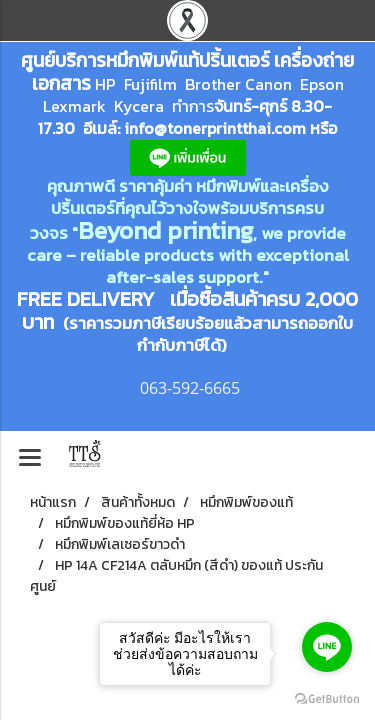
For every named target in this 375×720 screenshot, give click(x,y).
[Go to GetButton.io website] (327, 699)
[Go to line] (327, 647)
